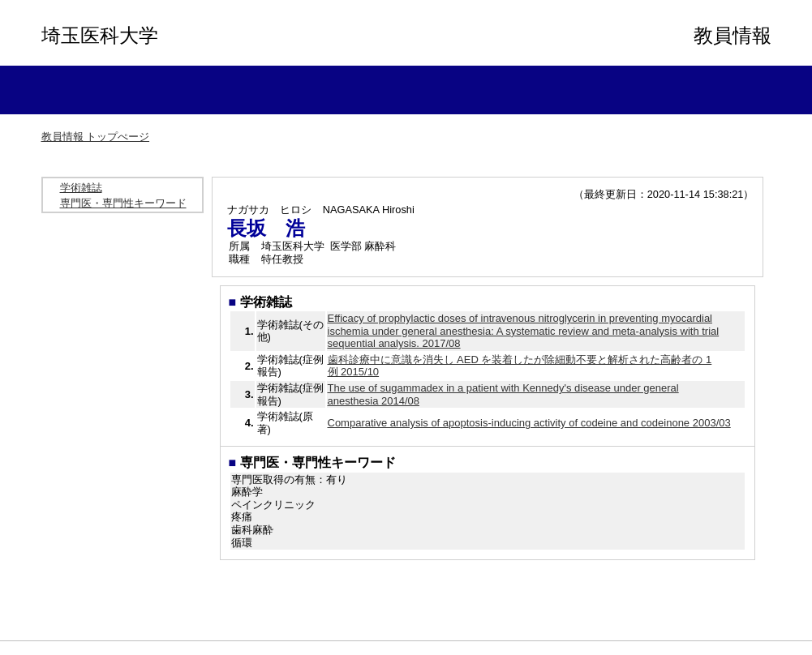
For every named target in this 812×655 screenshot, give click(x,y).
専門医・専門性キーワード (123, 203)
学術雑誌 (81, 188)
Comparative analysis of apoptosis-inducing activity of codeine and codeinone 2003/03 (529, 423)
